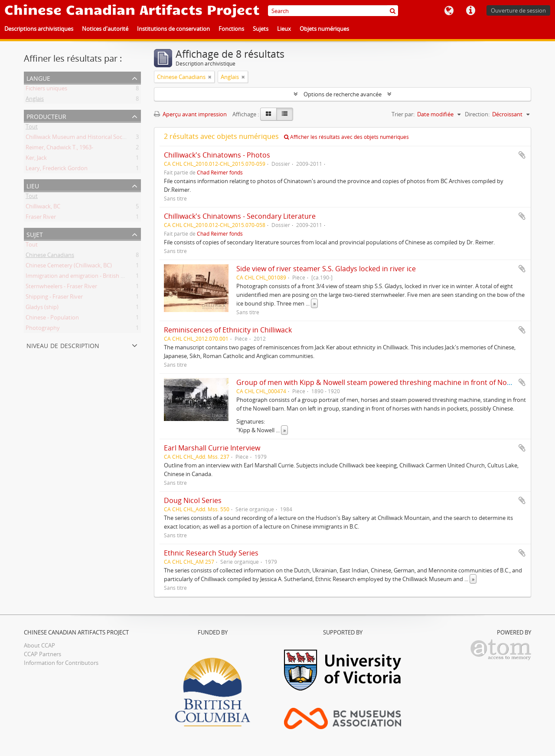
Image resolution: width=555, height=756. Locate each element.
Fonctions (231, 29)
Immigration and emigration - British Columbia (85, 277)
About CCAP (39, 645)
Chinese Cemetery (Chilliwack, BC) (69, 267)
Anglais (35, 100)
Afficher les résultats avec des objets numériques (346, 137)
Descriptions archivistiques (39, 29)
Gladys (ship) (42, 309)
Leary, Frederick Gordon (57, 170)
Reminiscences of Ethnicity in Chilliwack (228, 330)
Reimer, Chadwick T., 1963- (59, 149)
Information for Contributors (61, 663)
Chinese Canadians (50, 256)
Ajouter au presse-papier (522, 155)
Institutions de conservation (173, 29)
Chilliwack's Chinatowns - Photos (217, 155)
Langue (449, 11)
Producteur (46, 116)
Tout (32, 128)
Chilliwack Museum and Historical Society (79, 138)
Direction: (477, 114)
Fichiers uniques (46, 90)
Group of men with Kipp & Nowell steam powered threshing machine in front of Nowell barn (387, 382)
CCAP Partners (42, 654)
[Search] (333, 11)
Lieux (284, 29)
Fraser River (41, 218)
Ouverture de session (518, 10)
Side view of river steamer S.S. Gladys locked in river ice (326, 269)
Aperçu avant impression (190, 114)
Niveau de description (63, 345)
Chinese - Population (52, 319)
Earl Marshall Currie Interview (212, 448)
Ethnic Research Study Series (211, 553)
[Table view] (285, 114)
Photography (43, 329)
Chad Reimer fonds (220, 172)
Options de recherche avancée (343, 94)
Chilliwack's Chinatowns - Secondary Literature (240, 216)
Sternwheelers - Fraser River (61, 288)
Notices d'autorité (105, 29)
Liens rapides (470, 11)
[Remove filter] (210, 77)
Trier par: (403, 114)
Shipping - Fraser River (54, 298)
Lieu (33, 185)
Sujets (261, 29)
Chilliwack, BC (43, 208)
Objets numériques (324, 29)
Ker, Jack (36, 159)
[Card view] (268, 114)
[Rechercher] (393, 11)
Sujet (35, 234)
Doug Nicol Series (193, 500)
